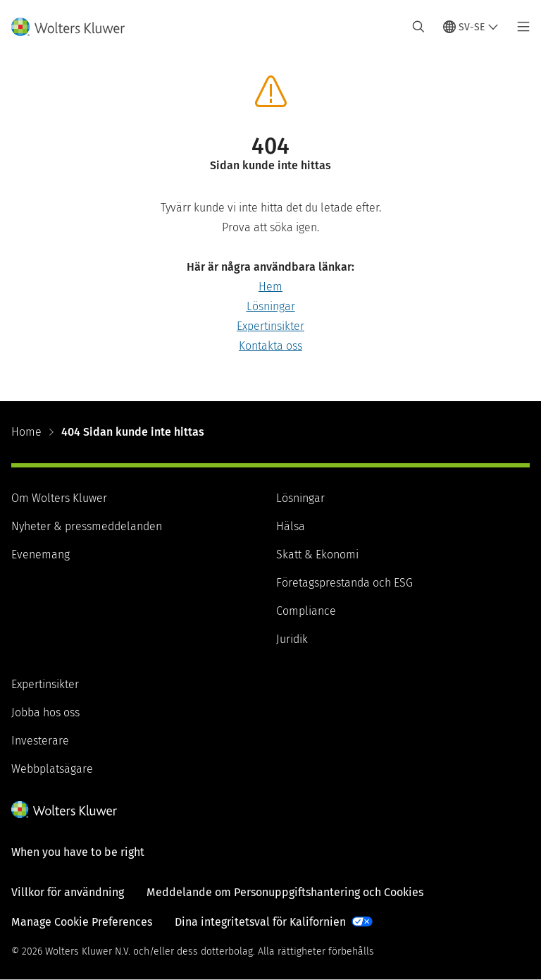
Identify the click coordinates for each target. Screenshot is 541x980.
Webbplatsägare (52, 769)
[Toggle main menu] (520, 27)
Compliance (306, 611)
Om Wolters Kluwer (59, 498)
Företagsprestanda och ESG (344, 583)
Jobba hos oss (45, 712)
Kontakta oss (270, 346)
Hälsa (291, 526)
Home (26, 432)
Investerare (40, 741)
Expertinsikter (270, 326)
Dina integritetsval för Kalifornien (260, 922)
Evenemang (41, 555)
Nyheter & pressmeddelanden (87, 526)
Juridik (292, 639)
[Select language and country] (471, 27)
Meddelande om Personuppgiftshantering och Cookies (285, 892)
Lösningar (271, 306)
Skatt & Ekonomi (317, 555)
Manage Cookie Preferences (82, 922)
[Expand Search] (418, 27)
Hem (270, 287)
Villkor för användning (68, 892)
